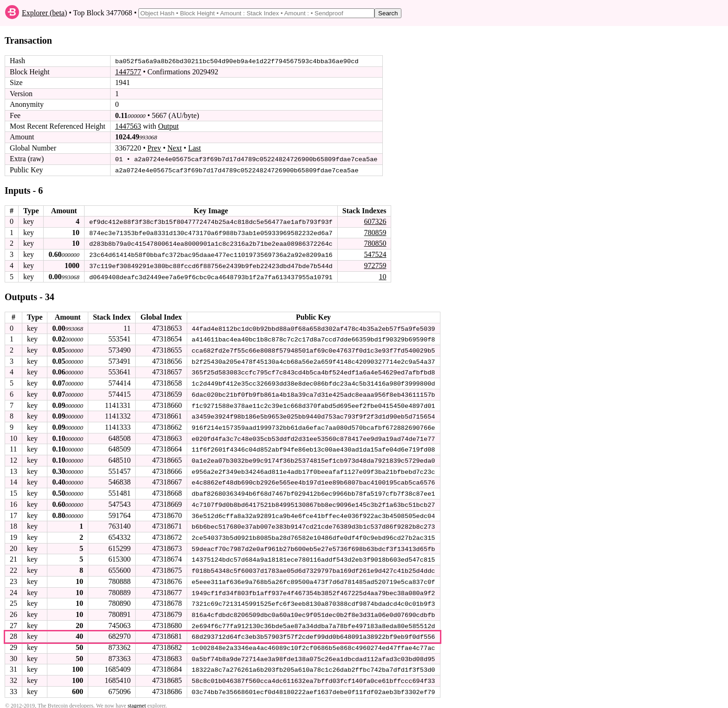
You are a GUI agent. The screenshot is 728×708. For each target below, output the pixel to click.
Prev (154, 148)
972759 (375, 265)
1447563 (128, 126)
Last (195, 148)
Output (168, 126)
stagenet (137, 699)
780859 (375, 232)
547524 (375, 253)
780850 (375, 243)
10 (382, 275)
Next (174, 148)
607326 (375, 221)
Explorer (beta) (44, 13)
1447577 (128, 72)
